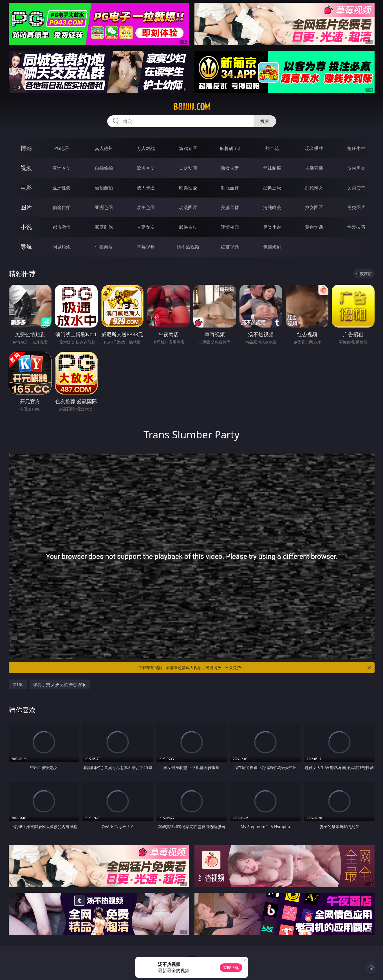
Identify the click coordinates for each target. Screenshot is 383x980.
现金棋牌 (314, 148)
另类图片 (356, 207)
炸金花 (272, 148)
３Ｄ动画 (188, 168)
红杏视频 (230, 247)
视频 (26, 168)
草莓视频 (146, 247)
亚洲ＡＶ (62, 168)
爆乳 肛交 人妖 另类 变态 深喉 (60, 684)
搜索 (265, 121)
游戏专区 (188, 148)
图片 (26, 207)
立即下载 (231, 967)
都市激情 (62, 227)
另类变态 (356, 188)
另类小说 (272, 227)
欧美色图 (146, 207)
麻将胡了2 (230, 148)
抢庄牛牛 (356, 148)
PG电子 (62, 148)
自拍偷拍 (104, 168)
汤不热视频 (188, 247)
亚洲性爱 (62, 188)
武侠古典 (188, 227)
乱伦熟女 (314, 188)
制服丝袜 (230, 188)
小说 (26, 227)
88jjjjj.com (192, 107)
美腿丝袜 (230, 207)
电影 (26, 188)
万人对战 (146, 148)
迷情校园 (230, 227)
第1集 (18, 684)
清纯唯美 (272, 207)
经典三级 (272, 188)
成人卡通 (146, 188)
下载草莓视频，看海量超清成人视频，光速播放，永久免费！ (255, 668)
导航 (26, 247)
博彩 (26, 148)
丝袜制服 (272, 168)
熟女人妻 (230, 168)
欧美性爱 (188, 188)
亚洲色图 (104, 207)
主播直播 (314, 168)
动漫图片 (188, 207)
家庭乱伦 (104, 227)
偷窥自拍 (62, 207)
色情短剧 (272, 247)
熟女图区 (314, 207)
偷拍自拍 (104, 188)
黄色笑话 (314, 227)
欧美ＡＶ (146, 168)
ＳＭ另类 (356, 168)
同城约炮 (62, 247)
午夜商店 (104, 247)
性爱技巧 (356, 227)
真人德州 (104, 148)
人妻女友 (146, 227)
